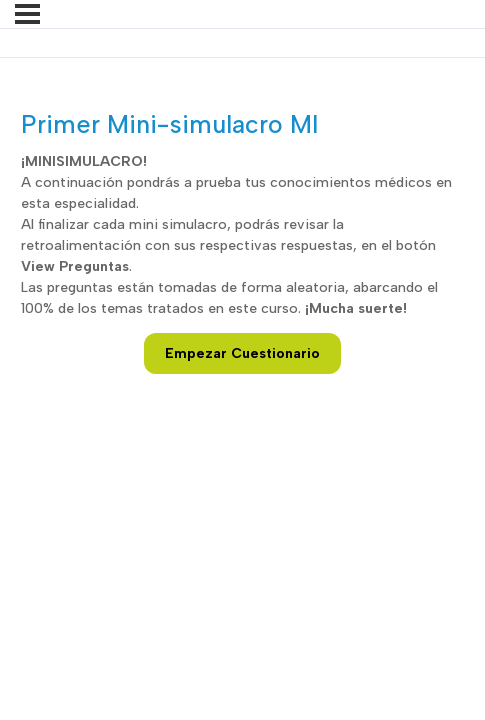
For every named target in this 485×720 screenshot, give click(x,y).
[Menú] (27, 14)
